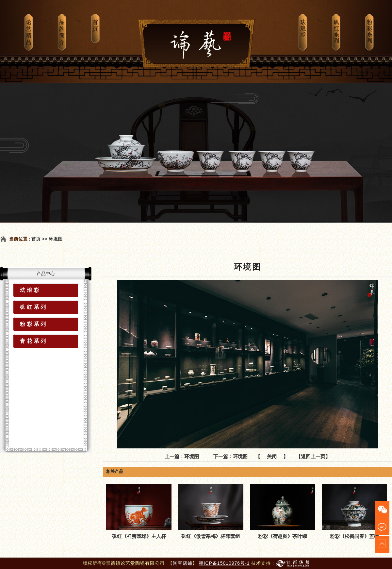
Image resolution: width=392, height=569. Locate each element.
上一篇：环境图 (182, 456)
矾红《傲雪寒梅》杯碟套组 (211, 536)
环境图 (56, 239)
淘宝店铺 (183, 563)
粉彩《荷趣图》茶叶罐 (283, 536)
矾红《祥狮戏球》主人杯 (139, 536)
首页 (36, 239)
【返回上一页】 (313, 456)
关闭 (272, 456)
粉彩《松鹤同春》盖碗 (354, 536)
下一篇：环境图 (230, 456)
